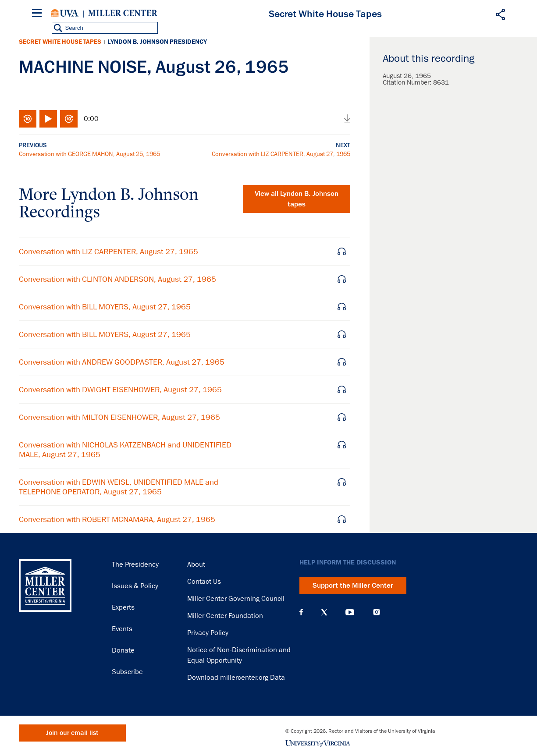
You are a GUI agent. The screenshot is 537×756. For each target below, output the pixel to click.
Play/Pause (48, 119)
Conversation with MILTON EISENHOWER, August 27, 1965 (119, 417)
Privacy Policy (208, 633)
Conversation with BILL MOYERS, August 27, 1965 (105, 307)
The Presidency (135, 564)
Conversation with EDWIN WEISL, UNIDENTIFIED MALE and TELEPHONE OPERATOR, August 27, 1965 (119, 487)
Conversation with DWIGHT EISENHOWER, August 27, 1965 (120, 390)
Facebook (301, 612)
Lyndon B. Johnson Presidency (157, 42)
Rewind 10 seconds (28, 119)
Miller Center (123, 13)
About (196, 564)
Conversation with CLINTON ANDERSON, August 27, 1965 (117, 279)
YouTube (350, 612)
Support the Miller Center (353, 586)
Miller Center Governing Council (236, 599)
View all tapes (297, 199)
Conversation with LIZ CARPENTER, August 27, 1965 (281, 154)
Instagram (377, 612)
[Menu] (39, 14)
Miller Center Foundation (225, 616)
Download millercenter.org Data (236, 678)
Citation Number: (408, 82)
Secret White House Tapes (60, 42)
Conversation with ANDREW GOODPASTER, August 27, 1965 (122, 362)
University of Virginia (65, 13)
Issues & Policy (135, 586)
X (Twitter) (324, 612)
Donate (123, 650)
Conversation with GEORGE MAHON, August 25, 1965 (89, 154)
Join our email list (72, 733)
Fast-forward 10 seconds (69, 119)
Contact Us (204, 582)
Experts (123, 607)
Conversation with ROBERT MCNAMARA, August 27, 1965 (117, 519)
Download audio (347, 119)
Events (122, 629)
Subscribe (127, 672)
